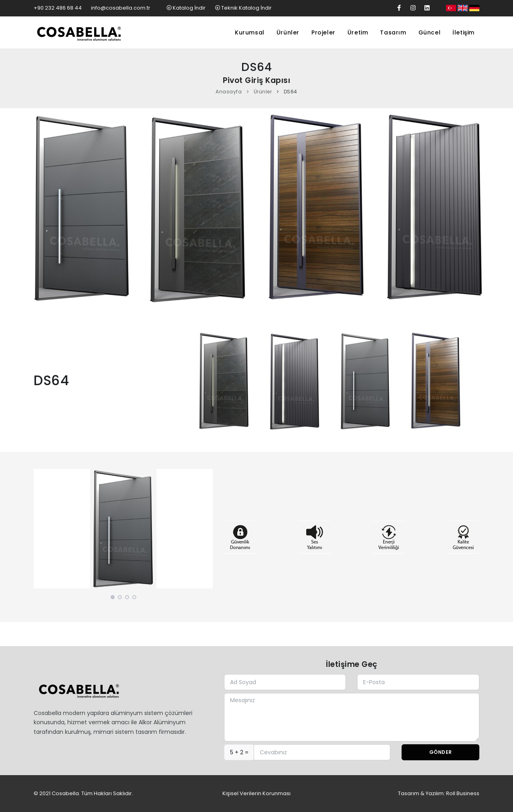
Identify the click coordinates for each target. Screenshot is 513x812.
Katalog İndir (187, 8)
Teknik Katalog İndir (243, 8)
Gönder (441, 752)
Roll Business (463, 793)
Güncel (430, 32)
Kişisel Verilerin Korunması (256, 793)
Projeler (323, 32)
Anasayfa (229, 92)
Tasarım (393, 32)
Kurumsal (250, 32)
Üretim (358, 32)
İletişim (464, 32)
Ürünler (288, 32)
